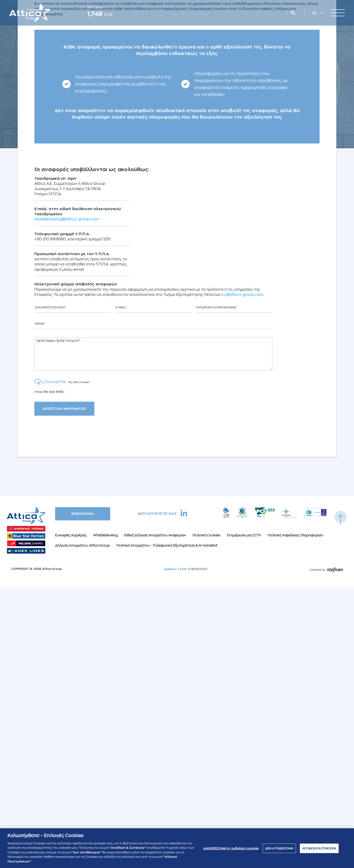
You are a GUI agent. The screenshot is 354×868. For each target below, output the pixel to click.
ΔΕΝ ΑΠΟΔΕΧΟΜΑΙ (279, 850)
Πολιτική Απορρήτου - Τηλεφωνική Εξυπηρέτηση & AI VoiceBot (167, 545)
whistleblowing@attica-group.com (67, 219)
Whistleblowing (105, 535)
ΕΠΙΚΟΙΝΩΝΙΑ (83, 514)
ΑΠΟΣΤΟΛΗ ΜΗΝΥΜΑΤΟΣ (64, 409)
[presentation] (73, 433)
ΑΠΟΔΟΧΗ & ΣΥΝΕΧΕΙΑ (319, 850)
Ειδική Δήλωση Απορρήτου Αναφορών (155, 535)
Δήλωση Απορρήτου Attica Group (82, 545)
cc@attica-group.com (243, 295)
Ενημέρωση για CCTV (244, 535)
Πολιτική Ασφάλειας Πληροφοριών (295, 535)
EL (315, 13)
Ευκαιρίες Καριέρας (71, 535)
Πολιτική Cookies (206, 535)
